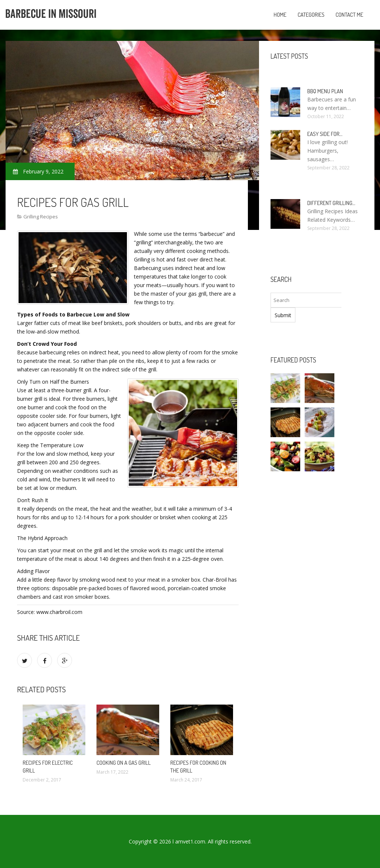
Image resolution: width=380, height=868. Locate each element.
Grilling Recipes (41, 217)
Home (280, 15)
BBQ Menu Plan (325, 91)
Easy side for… (325, 134)
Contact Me (349, 15)
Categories (311, 15)
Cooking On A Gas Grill (124, 763)
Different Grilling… (331, 203)
